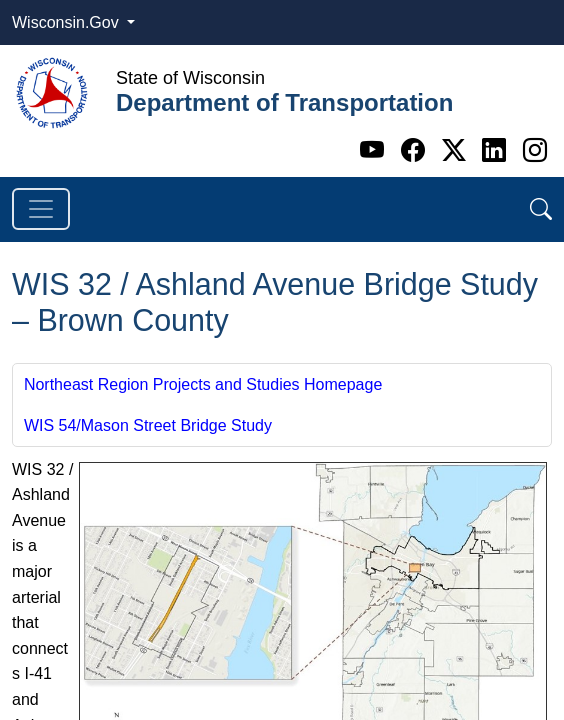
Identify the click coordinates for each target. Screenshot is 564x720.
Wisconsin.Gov (67, 22)
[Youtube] (375, 150)
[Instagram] (535, 150)
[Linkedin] (497, 150)
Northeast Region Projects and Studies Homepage (203, 384)
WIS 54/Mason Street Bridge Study (148, 425)
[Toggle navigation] (41, 209)
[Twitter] (457, 150)
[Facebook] (416, 150)
